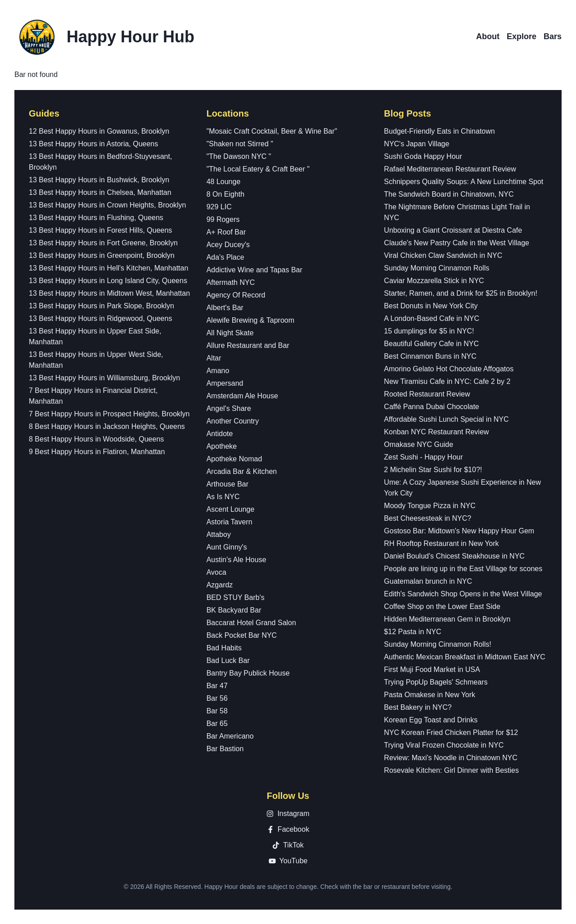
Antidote (220, 434)
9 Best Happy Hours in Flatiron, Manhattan (97, 452)
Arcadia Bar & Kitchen (242, 471)
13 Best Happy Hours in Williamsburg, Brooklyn (104, 378)
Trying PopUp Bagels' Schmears (436, 682)
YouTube (288, 861)
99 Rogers (223, 219)
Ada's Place (225, 257)
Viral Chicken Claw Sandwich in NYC (443, 255)
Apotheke (222, 446)
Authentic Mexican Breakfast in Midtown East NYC (464, 657)
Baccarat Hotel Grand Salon (251, 623)
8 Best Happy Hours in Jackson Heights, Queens (107, 426)
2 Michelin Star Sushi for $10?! (433, 470)
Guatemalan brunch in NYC (428, 581)
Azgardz (220, 585)
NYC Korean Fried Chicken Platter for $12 (451, 732)
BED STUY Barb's (236, 597)
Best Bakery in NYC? (418, 707)
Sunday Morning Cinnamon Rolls (436, 268)
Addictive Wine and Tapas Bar (254, 270)
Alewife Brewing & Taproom (250, 320)
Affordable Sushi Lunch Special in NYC (446, 419)
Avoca (216, 572)
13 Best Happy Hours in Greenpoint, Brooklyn (102, 255)
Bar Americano (230, 736)
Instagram (288, 814)
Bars (553, 36)
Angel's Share (229, 408)
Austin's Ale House (236, 560)
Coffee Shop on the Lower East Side (442, 606)
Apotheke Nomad (234, 459)
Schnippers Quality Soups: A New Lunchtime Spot (463, 182)
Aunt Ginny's (227, 547)
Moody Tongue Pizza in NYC (430, 506)
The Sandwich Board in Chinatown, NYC (449, 194)
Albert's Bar (225, 308)
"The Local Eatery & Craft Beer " (258, 169)
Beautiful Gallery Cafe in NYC (431, 344)
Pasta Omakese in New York (430, 695)
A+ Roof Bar (226, 232)
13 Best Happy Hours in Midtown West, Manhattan (109, 293)
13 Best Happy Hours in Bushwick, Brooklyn (99, 180)
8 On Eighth (226, 194)
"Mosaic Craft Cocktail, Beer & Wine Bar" (272, 131)
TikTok (288, 845)
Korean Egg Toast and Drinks (431, 720)
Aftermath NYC (231, 282)
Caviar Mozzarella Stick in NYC (434, 281)
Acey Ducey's (228, 245)
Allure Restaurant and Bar (248, 345)
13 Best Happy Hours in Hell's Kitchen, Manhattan (108, 268)
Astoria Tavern (229, 522)
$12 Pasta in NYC (412, 632)
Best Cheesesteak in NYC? (427, 518)
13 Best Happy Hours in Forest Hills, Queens (100, 230)
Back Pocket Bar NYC (242, 635)
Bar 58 (217, 711)
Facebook (288, 829)
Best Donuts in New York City (431, 306)
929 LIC (219, 207)
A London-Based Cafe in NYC (432, 318)
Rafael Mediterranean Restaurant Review (450, 169)
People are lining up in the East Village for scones (463, 569)
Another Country (233, 421)
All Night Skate (230, 333)
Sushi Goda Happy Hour (423, 156)
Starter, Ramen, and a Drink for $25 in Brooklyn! (461, 293)
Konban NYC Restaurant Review (436, 432)
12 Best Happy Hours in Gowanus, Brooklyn (99, 131)
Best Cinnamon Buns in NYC (430, 356)
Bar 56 (217, 698)
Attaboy (219, 534)
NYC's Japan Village (416, 144)
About (488, 36)
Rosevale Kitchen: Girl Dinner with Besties (451, 770)
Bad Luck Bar (228, 660)
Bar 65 (217, 723)
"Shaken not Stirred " (240, 144)
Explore (522, 36)
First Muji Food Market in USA (432, 669)
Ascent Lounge (231, 509)
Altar (214, 358)
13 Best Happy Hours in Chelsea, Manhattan (100, 192)
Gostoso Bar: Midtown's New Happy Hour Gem (459, 531)
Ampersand (225, 383)
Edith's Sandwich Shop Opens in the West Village (463, 594)
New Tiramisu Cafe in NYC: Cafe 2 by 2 (447, 381)
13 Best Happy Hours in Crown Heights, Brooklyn (108, 205)
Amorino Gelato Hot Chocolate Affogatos (449, 369)
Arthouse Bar (227, 484)
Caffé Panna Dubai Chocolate (431, 407)
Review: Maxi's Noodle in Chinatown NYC (451, 758)
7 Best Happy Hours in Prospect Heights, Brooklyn (109, 414)
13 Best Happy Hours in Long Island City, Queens (108, 281)
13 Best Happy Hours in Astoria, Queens (93, 144)
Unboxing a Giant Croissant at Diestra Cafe (453, 230)
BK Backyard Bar (234, 610)
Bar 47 (217, 686)
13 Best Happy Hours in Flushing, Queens (96, 218)
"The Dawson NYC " (239, 156)
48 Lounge (224, 182)
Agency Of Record (236, 295)
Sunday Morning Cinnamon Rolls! (437, 644)
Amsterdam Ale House (242, 396)
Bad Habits (224, 648)
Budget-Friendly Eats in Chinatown (439, 131)
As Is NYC (223, 497)
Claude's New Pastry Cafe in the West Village (457, 243)
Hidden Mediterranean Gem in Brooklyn (447, 619)
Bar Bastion (225, 749)
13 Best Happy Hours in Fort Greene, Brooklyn (103, 243)
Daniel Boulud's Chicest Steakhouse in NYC (454, 556)
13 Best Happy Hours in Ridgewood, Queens (100, 318)
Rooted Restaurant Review (427, 394)
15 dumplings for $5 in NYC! (429, 331)
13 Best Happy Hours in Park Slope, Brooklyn (101, 306)
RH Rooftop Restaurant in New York (441, 543)
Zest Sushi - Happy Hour (423, 457)
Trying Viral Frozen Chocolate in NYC (444, 745)
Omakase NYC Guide (418, 444)
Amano (218, 371)
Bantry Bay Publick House (248, 673)
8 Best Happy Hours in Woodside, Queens (96, 439)
